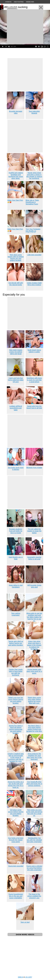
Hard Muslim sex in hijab (16, 558)
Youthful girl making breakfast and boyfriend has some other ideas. (16, 176)
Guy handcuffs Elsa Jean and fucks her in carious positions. (34, 784)
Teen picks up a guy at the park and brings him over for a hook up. (34, 813)
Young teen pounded (16, 866)
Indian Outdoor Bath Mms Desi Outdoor (34, 284)
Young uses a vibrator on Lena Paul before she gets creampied (34, 868)
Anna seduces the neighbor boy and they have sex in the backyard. (34, 757)
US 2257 (29, 977)
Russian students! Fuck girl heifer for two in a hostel (16, 531)
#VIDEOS (8, 2)
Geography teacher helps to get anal (34, 558)
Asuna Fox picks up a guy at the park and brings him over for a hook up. (16, 785)
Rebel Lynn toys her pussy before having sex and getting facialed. (16, 700)
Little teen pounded (34, 255)
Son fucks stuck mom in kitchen (16, 468)
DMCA (20, 977)
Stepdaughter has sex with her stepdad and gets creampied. (34, 840)
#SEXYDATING (19, 2)
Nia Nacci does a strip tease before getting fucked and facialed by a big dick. (34, 728)
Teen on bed (25, 922)
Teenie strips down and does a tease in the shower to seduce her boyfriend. (34, 176)
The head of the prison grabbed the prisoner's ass (34, 896)
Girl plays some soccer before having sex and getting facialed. (16, 813)
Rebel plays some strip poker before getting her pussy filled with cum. (34, 700)
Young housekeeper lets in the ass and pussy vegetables (16, 896)
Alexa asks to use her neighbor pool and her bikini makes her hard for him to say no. (34, 617)
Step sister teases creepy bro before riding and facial (16, 352)
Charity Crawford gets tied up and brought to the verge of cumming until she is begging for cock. (16, 757)
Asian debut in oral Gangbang (16, 586)
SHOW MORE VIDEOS (25, 934)
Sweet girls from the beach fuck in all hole (34, 407)
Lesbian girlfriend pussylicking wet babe (16, 408)
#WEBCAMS (30, 2)
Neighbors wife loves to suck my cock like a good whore (34, 380)
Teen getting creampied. (16, 614)
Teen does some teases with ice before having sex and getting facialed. (16, 258)
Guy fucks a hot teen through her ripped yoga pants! (16, 840)
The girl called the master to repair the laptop (34, 531)
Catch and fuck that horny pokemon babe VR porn (16, 380)
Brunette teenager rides (16, 112)
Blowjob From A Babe (34, 468)
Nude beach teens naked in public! (34, 351)
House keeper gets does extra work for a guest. (34, 671)
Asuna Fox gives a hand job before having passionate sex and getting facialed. (16, 729)
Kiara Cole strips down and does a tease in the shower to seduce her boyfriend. (34, 645)
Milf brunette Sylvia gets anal (34, 586)
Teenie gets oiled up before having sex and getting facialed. (16, 643)
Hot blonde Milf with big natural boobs (16, 284)
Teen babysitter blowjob (34, 112)
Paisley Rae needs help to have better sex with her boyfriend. (16, 672)
